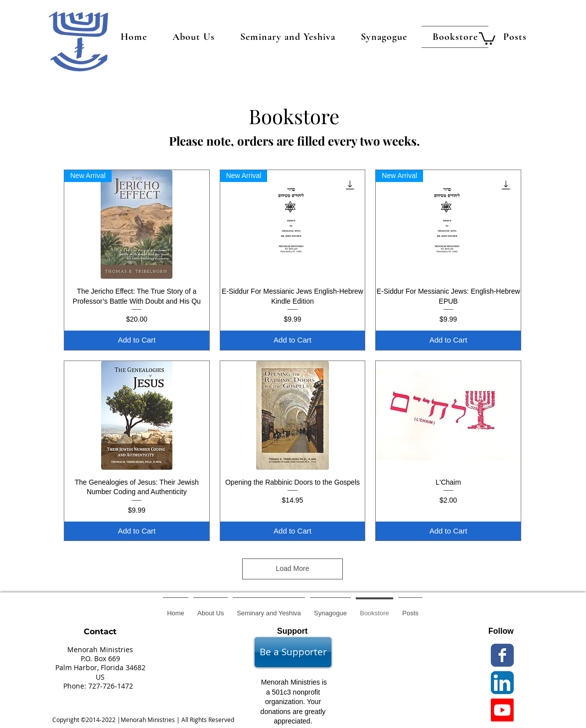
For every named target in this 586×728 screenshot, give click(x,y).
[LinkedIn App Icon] (502, 683)
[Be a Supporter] (293, 652)
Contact (100, 632)
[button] (487, 38)
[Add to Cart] (137, 340)
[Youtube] (502, 710)
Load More (293, 568)
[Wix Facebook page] (502, 655)
